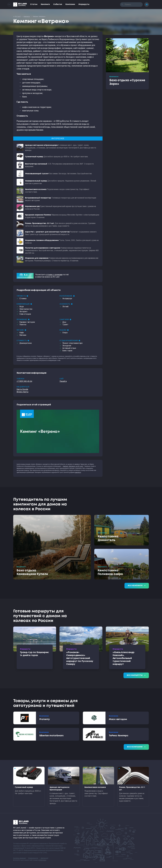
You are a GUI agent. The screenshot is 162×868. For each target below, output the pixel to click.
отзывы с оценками (54, 275)
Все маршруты (136, 675)
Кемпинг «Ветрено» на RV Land (73, 466)
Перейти (63, 381)
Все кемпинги (137, 586)
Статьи (34, 4)
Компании (70, 4)
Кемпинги (45, 4)
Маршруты (84, 4)
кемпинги (78, 472)
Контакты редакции (20, 858)
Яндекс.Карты (22, 392)
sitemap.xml (44, 858)
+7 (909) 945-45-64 (24, 381)
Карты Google (22, 389)
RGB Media (43, 860)
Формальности (33, 858)
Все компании (136, 747)
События (58, 4)
